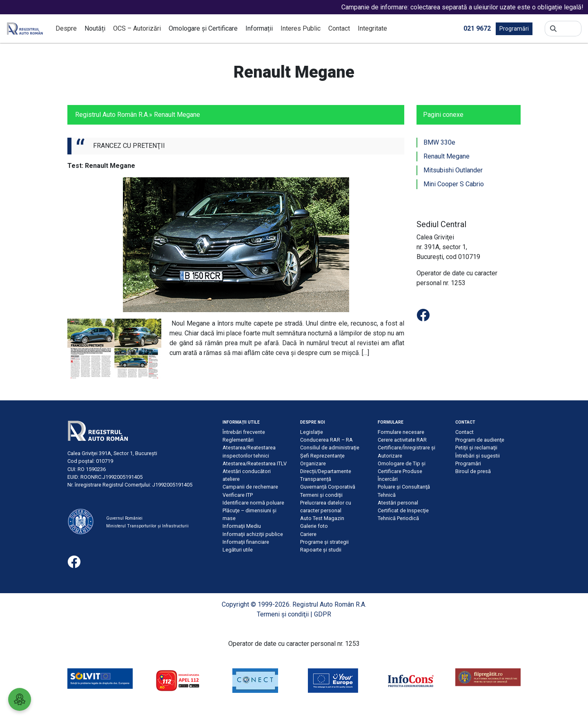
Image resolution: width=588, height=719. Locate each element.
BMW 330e (439, 142)
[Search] (569, 29)
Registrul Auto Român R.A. (112, 115)
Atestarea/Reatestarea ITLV (255, 463)
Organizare (313, 463)
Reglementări (238, 440)
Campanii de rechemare (250, 487)
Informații (259, 28)
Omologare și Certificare (203, 28)
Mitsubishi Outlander (453, 170)
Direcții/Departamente (326, 471)
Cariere (308, 534)
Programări (514, 29)
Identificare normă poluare (253, 503)
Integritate (372, 28)
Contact (339, 28)
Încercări (388, 479)
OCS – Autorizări (137, 28)
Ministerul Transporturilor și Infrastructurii (147, 526)
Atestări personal (398, 503)
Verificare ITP (238, 495)
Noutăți (95, 28)
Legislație (312, 432)
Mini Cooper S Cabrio (454, 184)
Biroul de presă (473, 471)
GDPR (323, 614)
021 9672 (477, 28)
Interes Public (301, 28)
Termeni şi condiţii (321, 495)
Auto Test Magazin (322, 518)
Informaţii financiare (246, 542)
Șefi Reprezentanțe (322, 456)
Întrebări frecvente (244, 432)
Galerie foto (314, 526)
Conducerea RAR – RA (326, 440)
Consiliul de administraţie (330, 448)
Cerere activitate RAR (402, 440)
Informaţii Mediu (242, 526)
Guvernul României (124, 518)
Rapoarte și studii (321, 550)
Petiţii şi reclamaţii (476, 448)
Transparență (316, 479)
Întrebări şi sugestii (478, 456)
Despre (66, 28)
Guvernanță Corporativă (328, 487)
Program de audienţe (480, 440)
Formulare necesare (401, 432)
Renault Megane (447, 156)
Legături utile (238, 550)
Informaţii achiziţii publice (253, 534)
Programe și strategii (324, 542)
